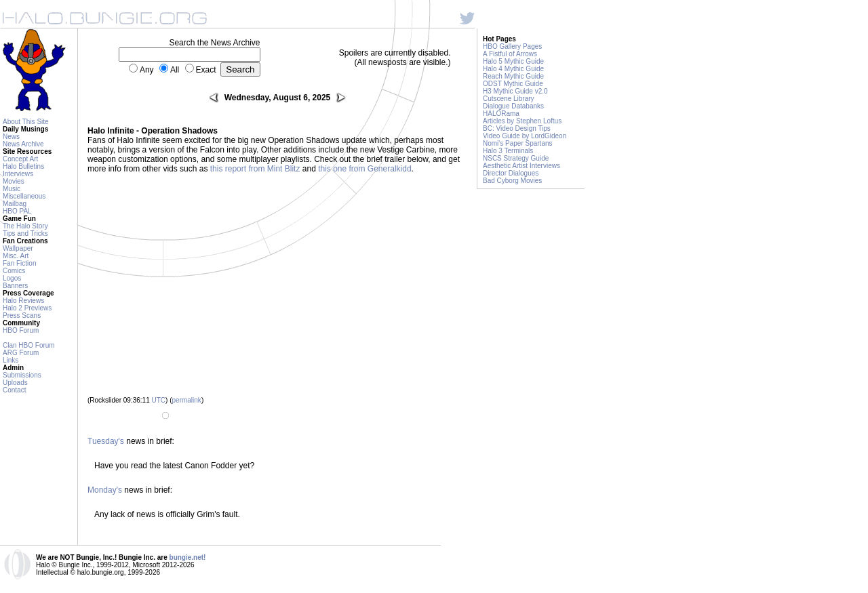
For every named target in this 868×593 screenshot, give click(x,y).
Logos (12, 278)
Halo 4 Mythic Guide (513, 69)
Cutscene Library (509, 99)
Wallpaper (18, 248)
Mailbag (15, 204)
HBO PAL (17, 211)
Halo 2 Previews (27, 308)
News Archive (23, 144)
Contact (14, 390)
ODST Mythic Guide (513, 84)
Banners (15, 286)
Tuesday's (106, 441)
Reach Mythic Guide (513, 76)
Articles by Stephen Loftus (522, 121)
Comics (14, 271)
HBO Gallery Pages (512, 46)
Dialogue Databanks (513, 106)
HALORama (501, 114)
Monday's (105, 490)
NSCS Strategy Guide (516, 158)
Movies (14, 181)
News (11, 137)
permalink (187, 400)
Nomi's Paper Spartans (518, 143)
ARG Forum (21, 353)
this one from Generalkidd (364, 169)
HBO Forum (21, 330)
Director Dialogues (511, 173)
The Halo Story (25, 226)
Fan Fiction (19, 263)
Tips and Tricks (25, 233)
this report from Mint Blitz (255, 169)
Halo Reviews (23, 301)
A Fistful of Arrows (510, 54)
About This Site (26, 122)
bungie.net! (188, 557)
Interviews (18, 174)
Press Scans (22, 315)
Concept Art (20, 159)
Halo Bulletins (23, 166)
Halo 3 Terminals (508, 151)
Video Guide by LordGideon (525, 136)
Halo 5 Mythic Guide (513, 61)
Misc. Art (16, 256)
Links (11, 360)
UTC (159, 400)
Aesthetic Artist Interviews (521, 166)
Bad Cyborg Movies (512, 181)
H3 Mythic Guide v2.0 (515, 91)
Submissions (22, 375)
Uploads (15, 383)
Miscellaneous (24, 196)
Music (12, 189)
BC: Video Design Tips (517, 128)
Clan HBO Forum (29, 345)
